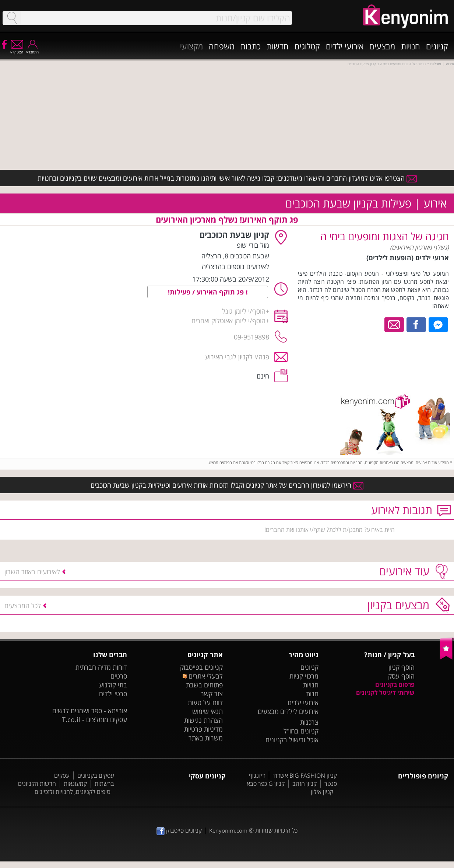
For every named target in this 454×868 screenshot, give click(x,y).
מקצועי (191, 46)
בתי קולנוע (113, 685)
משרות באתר (206, 738)
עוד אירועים (404, 571)
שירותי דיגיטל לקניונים (385, 693)
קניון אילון (322, 792)
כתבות (251, 46)
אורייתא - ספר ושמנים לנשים (90, 711)
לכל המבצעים (23, 606)
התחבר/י (32, 50)
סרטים (119, 676)
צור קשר (212, 694)
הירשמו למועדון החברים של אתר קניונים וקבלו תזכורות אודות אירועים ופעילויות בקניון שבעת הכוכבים (227, 485)
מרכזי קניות (304, 676)
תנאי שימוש (207, 711)
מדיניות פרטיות (203, 729)
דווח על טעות (205, 703)
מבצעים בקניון (398, 605)
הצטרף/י (17, 50)
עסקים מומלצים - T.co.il (94, 719)
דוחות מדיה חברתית (101, 667)
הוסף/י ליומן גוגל (244, 311)
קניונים (437, 46)
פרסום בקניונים (395, 684)
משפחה (222, 46)
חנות (312, 694)
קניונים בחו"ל (301, 731)
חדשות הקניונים (37, 784)
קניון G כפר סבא (266, 784)
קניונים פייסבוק (179, 830)
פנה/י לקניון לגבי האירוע (237, 357)
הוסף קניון (402, 667)
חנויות (411, 46)
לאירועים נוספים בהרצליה (235, 266)
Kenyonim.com (228, 830)
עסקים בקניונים (96, 775)
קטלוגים (307, 46)
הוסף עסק (401, 676)
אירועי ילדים (345, 46)
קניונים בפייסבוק (201, 667)
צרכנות (309, 722)
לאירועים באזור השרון (32, 572)
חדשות (278, 46)
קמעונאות (75, 784)
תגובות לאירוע (402, 510)
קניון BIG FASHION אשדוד (305, 775)
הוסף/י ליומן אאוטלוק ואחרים (228, 321)
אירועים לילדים (299, 711)
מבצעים (382, 46)
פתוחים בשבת (204, 685)
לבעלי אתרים (203, 676)
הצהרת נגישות (203, 720)
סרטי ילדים (113, 694)
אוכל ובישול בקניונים (292, 740)
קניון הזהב (305, 784)
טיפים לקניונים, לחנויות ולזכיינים (73, 792)
